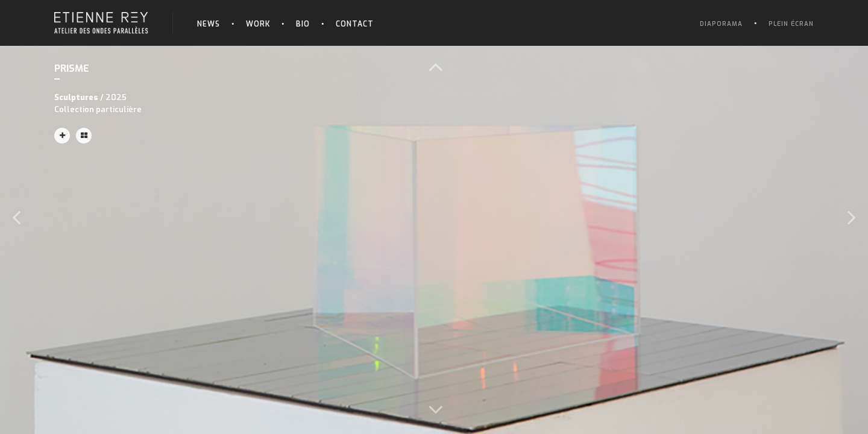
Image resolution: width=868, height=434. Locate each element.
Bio (303, 24)
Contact (355, 24)
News (209, 24)
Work (258, 24)
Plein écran (791, 24)
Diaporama (721, 24)
